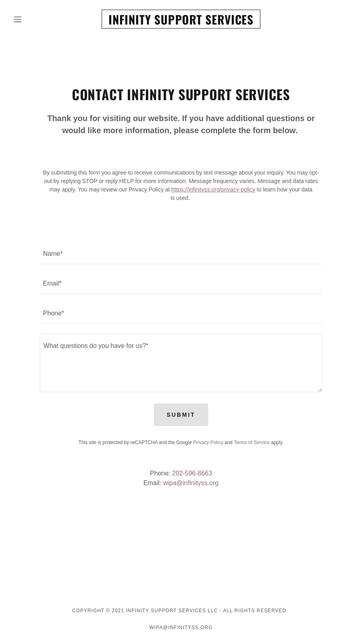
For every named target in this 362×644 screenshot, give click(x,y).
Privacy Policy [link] (208, 442)
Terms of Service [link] (252, 442)
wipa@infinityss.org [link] (191, 483)
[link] (181, 22)
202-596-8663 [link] (192, 473)
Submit (181, 415)
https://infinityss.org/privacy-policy (214, 189)
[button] (35, 19)
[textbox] (181, 254)
